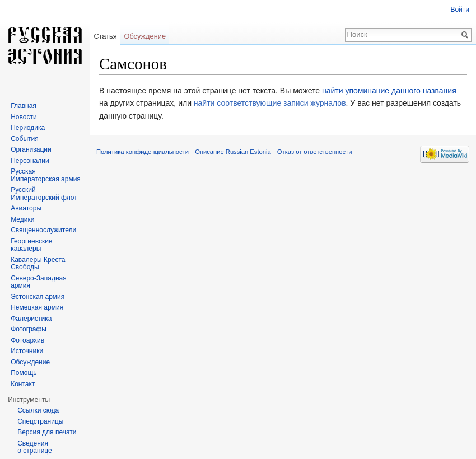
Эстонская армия (38, 297)
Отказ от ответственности (315, 152)
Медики (22, 219)
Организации (31, 149)
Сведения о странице (35, 447)
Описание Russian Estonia (233, 152)
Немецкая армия (37, 307)
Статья (105, 36)
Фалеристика (31, 319)
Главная (24, 106)
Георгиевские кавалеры (31, 245)
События (25, 139)
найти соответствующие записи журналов (270, 103)
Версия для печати (47, 432)
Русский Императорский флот (44, 194)
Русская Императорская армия (46, 175)
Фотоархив (27, 340)
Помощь (24, 373)
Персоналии (30, 161)
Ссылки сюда (38, 410)
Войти (460, 10)
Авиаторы (26, 208)
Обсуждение (145, 36)
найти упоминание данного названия (389, 91)
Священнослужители (43, 230)
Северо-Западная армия (39, 282)
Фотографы (29, 329)
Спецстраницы (40, 421)
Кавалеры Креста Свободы (38, 264)
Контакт (23, 384)
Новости (24, 117)
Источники (27, 351)
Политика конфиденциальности (143, 152)
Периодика (28, 128)
